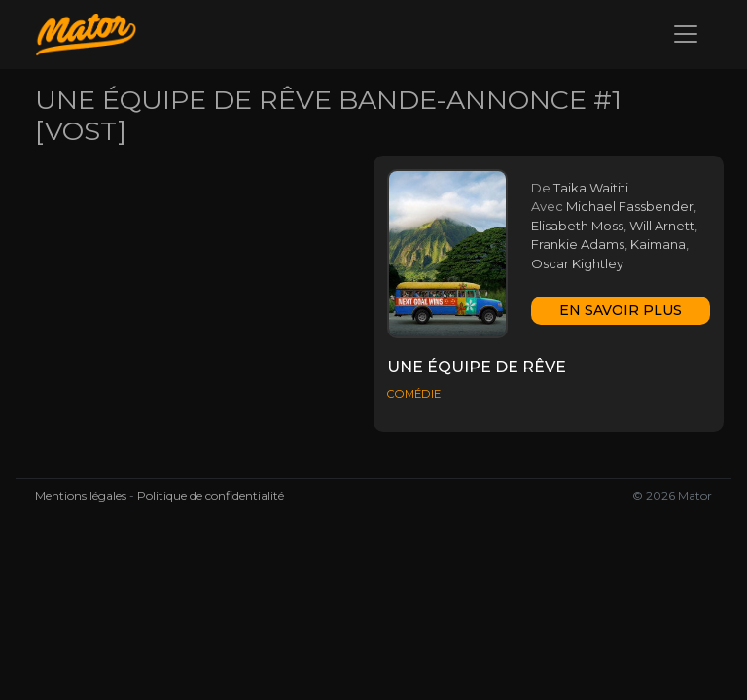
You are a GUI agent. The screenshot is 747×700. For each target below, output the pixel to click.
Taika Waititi (591, 188)
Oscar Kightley (577, 263)
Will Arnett (662, 226)
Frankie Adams (578, 244)
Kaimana (658, 244)
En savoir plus (621, 310)
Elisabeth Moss (577, 226)
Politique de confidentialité (211, 495)
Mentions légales (81, 495)
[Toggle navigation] (686, 34)
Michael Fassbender (630, 206)
